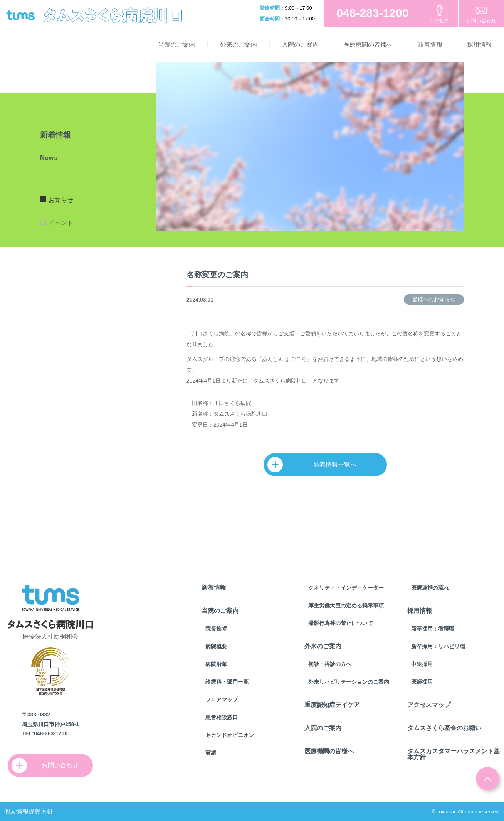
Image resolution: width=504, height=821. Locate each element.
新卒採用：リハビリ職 (438, 646)
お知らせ (61, 200)
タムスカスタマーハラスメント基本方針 (454, 754)
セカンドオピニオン (230, 735)
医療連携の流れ (430, 588)
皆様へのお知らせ (434, 299)
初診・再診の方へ (330, 664)
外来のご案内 (239, 45)
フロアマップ (222, 700)
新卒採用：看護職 (433, 629)
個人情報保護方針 (29, 812)
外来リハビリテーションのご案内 (349, 682)
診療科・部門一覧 (227, 682)
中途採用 (422, 664)
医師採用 (422, 682)
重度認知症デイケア (332, 705)
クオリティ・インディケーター (346, 588)
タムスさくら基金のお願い (444, 728)
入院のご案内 (300, 45)
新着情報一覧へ (316, 465)
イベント (61, 223)
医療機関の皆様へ (368, 45)
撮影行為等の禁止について (341, 623)
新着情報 (430, 45)
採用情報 (479, 45)
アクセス (439, 21)
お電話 (373, 13)
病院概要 (216, 646)
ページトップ (487, 779)
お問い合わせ (481, 21)
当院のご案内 (176, 45)
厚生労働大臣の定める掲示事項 (346, 605)
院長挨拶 (216, 629)
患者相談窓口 (222, 717)
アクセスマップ (429, 705)
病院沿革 (216, 664)
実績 (211, 753)
